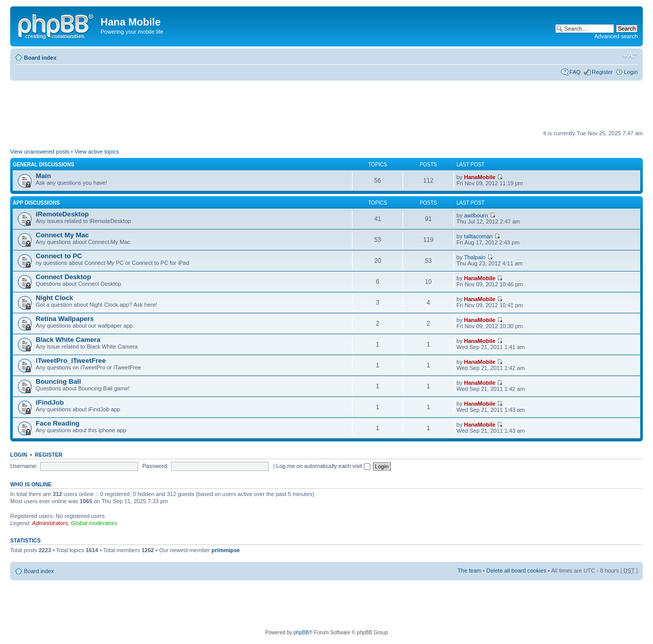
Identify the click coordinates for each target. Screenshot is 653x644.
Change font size (630, 56)
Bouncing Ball (58, 381)
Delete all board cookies (516, 571)
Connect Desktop (63, 277)
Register (602, 72)
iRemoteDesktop (62, 214)
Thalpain (474, 257)
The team (469, 571)
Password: (155, 466)
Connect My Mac (62, 235)
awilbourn (476, 215)
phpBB (301, 633)
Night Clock (54, 298)
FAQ (575, 72)
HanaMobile (480, 177)
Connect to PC (59, 256)
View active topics (97, 152)
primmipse (226, 550)
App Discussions (36, 203)
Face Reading (58, 423)
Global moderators (94, 523)
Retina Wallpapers (65, 319)
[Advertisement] (196, 106)
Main (43, 176)
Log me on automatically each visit (323, 466)
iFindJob (50, 402)
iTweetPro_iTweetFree (71, 361)
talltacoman (478, 236)
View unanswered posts (40, 152)
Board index (40, 58)
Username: (24, 466)
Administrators (50, 523)
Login (631, 72)
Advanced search (616, 36)
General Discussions (43, 165)
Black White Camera (68, 340)
